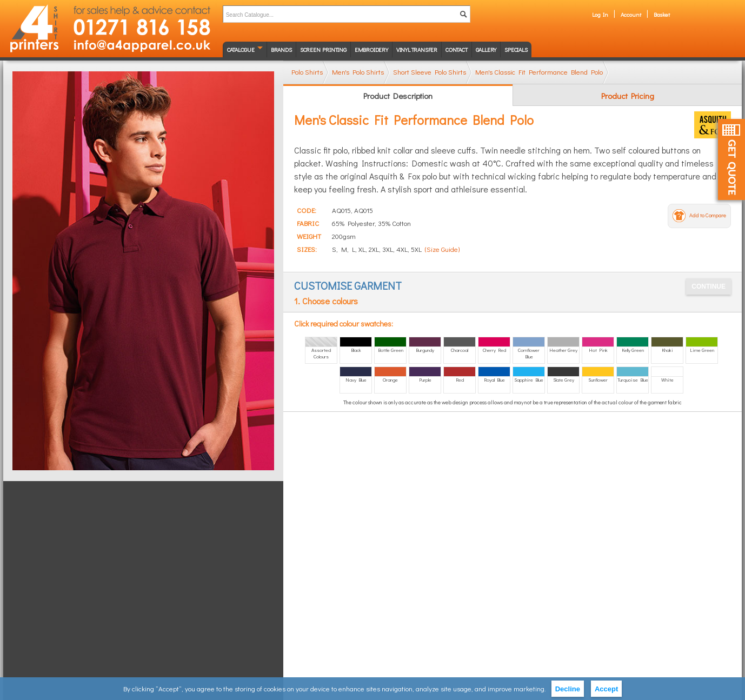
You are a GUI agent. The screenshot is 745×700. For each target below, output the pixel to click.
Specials (516, 49)
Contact (457, 49)
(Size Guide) (442, 249)
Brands (281, 49)
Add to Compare (708, 215)
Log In (600, 14)
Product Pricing (628, 96)
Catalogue (241, 49)
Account (631, 14)
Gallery (486, 49)
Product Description (398, 96)
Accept (606, 689)
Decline (568, 689)
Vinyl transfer (417, 49)
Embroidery (371, 49)
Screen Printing (323, 49)
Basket (662, 14)
